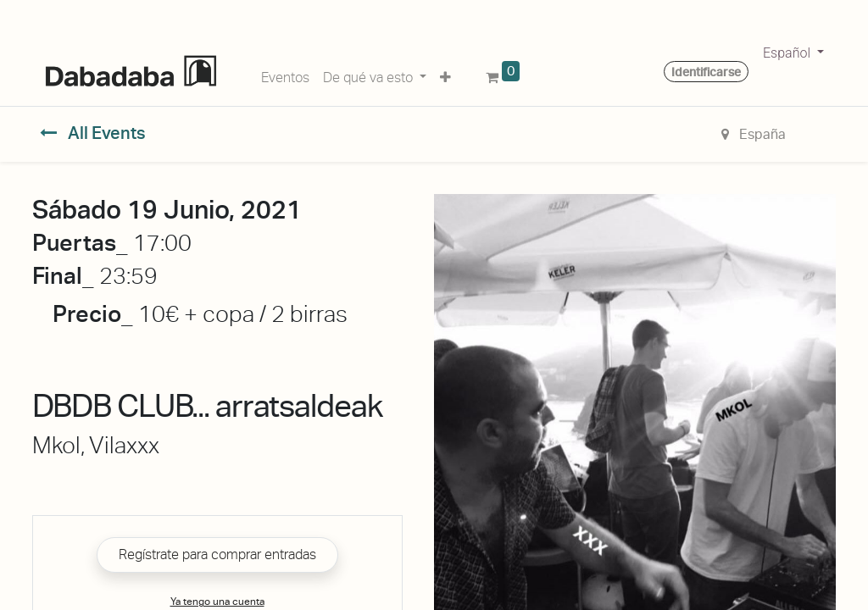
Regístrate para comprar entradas (217, 555)
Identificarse (706, 72)
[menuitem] (285, 75)
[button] (445, 75)
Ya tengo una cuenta (217, 602)
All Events (93, 133)
